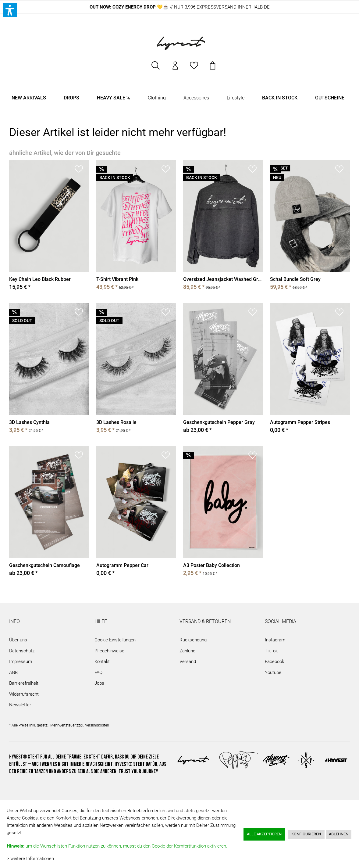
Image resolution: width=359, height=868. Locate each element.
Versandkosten (97, 725)
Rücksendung (193, 640)
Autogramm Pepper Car (122, 565)
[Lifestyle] (236, 98)
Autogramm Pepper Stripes (300, 422)
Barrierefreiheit (24, 683)
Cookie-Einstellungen (115, 640)
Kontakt (102, 662)
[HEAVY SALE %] (114, 98)
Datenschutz (22, 651)
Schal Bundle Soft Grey (295, 279)
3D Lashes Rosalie (116, 422)
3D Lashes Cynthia (29, 422)
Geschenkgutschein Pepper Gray (219, 422)
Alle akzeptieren (264, 834)
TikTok (271, 651)
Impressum (21, 662)
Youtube (273, 673)
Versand (188, 662)
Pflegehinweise (109, 651)
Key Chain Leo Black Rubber (40, 279)
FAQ (98, 673)
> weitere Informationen (30, 859)
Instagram (275, 640)
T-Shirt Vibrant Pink (117, 279)
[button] (10, 10)
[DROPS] (71, 98)
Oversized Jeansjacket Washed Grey (223, 279)
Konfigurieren (306, 834)
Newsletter (20, 705)
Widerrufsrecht (24, 694)
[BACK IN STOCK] (280, 98)
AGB (13, 673)
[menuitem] (156, 68)
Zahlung (187, 651)
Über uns (18, 640)
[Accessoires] (196, 98)
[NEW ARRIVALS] (29, 98)
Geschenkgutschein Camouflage (44, 565)
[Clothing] (157, 98)
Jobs (99, 683)
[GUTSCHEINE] (330, 98)
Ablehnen (339, 834)
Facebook (274, 662)
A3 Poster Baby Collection (211, 565)
